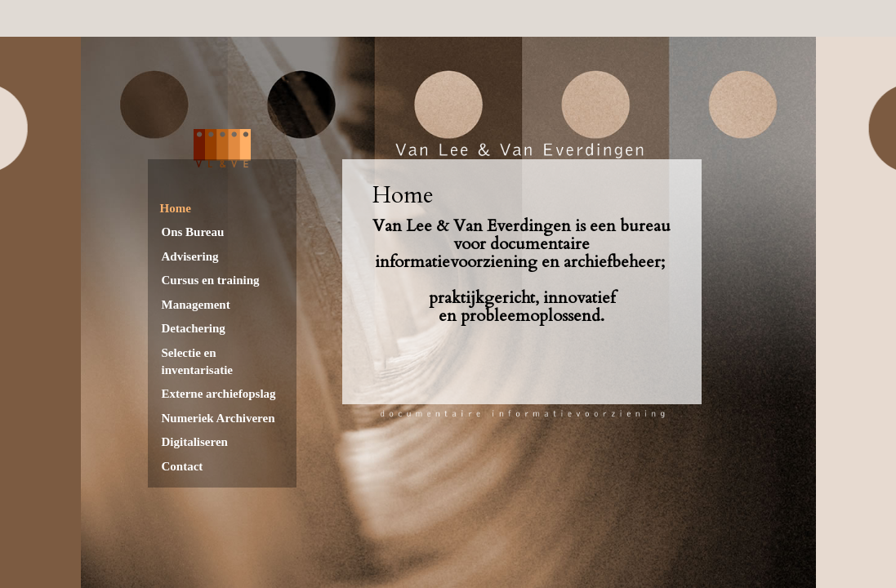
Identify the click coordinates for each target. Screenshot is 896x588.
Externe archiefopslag (219, 394)
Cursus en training (211, 280)
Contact (183, 466)
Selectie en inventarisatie (198, 361)
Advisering (190, 256)
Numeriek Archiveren (218, 418)
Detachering (194, 328)
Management (196, 305)
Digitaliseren (195, 442)
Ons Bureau (193, 232)
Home (176, 208)
